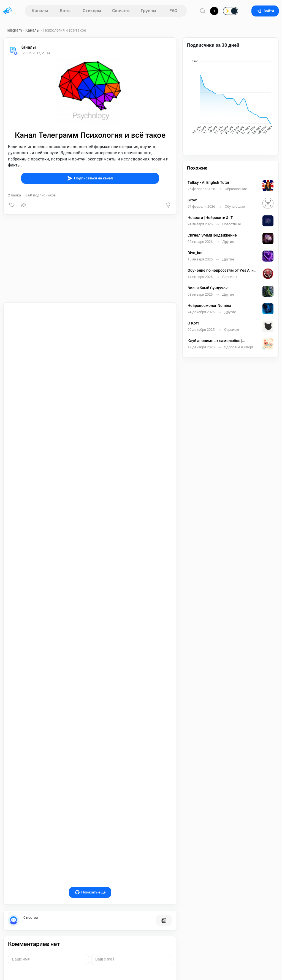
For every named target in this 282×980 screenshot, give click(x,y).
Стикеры (92, 11)
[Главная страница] (7, 11)
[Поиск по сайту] (203, 11)
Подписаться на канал (90, 178)
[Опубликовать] (214, 11)
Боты (65, 11)
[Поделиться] (23, 205)
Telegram (14, 30)
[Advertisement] (90, 259)
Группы (148, 11)
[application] (231, 98)
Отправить (26, 929)
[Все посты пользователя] (164, 842)
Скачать (121, 11)
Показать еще (90, 813)
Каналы (40, 11)
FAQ (173, 11)
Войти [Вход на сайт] (265, 11)
